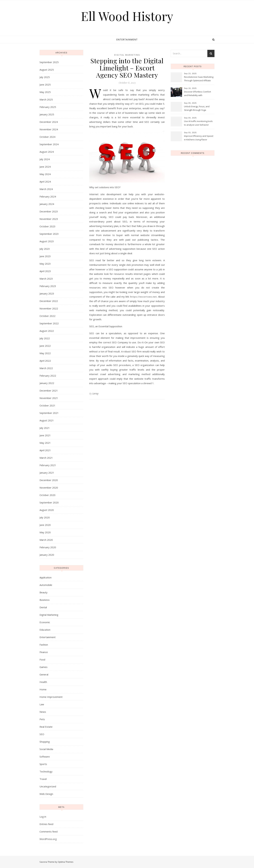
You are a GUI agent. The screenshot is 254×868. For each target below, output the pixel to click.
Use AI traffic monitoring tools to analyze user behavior (198, 123)
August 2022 (47, 331)
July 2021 (45, 428)
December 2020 (49, 480)
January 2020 (47, 555)
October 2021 (47, 405)
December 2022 (49, 301)
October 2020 (47, 495)
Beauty (43, 592)
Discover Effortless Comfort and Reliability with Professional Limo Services (197, 94)
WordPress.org (48, 839)
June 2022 (45, 346)
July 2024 (45, 159)
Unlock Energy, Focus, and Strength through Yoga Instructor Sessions (197, 109)
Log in (43, 817)
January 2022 (47, 383)
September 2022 (49, 323)
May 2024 (45, 174)
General (44, 674)
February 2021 (48, 465)
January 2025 (47, 114)
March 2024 (46, 189)
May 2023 (45, 264)
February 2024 (48, 196)
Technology (46, 771)
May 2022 (45, 353)
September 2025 (49, 62)
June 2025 (45, 85)
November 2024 (49, 129)
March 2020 (46, 540)
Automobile (46, 585)
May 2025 (45, 92)
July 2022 (45, 338)
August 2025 (47, 70)
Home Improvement (51, 697)
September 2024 (49, 144)
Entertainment (127, 40)
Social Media (46, 749)
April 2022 (45, 361)
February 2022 (48, 376)
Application (46, 577)
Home (43, 689)
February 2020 (48, 547)
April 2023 (45, 271)
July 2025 (45, 77)
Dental (43, 607)
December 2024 (49, 122)
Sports (43, 764)
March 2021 (46, 458)
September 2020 (49, 502)
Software (45, 757)
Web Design (46, 794)
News (43, 712)
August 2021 (47, 420)
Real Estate (46, 727)
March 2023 (46, 279)
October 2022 (47, 316)
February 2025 (48, 107)
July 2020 (45, 517)
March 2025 (46, 99)
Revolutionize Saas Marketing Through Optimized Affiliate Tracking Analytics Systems (199, 79)
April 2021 (45, 450)
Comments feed (49, 831)
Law (42, 704)
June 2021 (45, 435)
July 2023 (45, 249)
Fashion (44, 645)
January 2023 (47, 293)
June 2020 (45, 525)
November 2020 (49, 488)
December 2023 (49, 211)
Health (43, 682)
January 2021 (47, 473)
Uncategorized (48, 786)
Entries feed (46, 824)
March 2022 (46, 368)
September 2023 (49, 234)
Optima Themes (66, 862)
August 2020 (47, 510)
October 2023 (47, 226)
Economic (45, 622)
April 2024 (45, 182)
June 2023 (45, 256)
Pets (42, 719)
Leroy (95, 394)
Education (45, 630)
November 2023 (49, 219)
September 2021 (49, 413)
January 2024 (47, 204)
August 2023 (47, 241)
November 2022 (49, 308)
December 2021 (49, 391)
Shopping (45, 742)
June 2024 (45, 167)
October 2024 (47, 137)
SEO (42, 734)
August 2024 (47, 152)
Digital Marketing (49, 615)
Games (43, 667)
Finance (44, 652)
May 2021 (45, 443)
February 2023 (48, 286)
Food (42, 660)
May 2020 (45, 532)
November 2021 (49, 398)
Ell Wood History (127, 16)
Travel (43, 779)
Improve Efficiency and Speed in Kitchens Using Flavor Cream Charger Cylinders (199, 138)
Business (45, 600)
